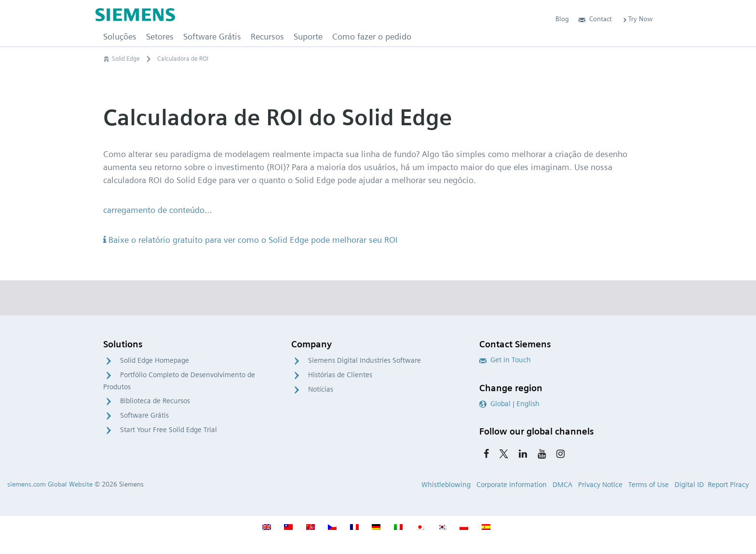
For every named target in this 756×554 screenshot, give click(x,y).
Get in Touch (505, 360)
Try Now (637, 19)
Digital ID (689, 485)
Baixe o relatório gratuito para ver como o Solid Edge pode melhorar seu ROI (250, 240)
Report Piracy (728, 485)
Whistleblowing (446, 485)
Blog (562, 19)
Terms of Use (648, 485)
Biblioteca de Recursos (155, 401)
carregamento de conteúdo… (158, 210)
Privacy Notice (600, 485)
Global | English (509, 404)
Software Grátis (144, 415)
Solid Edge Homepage (155, 360)
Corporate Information (512, 485)
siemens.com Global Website (50, 484)
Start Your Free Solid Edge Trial (169, 430)
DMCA (562, 485)
